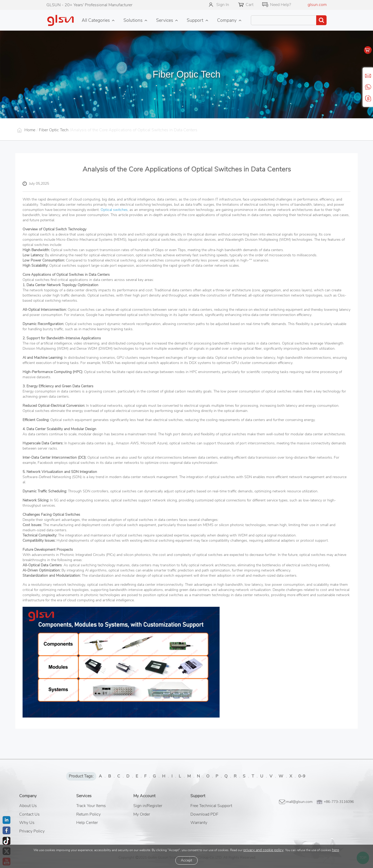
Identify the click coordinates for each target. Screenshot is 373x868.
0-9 (302, 776)
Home (30, 130)
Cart (250, 5)
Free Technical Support (211, 806)
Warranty (199, 823)
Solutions (133, 20)
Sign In (223, 5)
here (336, 850)
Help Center (87, 823)
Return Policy (88, 814)
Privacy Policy (32, 831)
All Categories (96, 20)
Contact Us (29, 814)
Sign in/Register (148, 806)
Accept (186, 860)
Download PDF (204, 814)
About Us (28, 806)
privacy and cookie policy (263, 850)
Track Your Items (91, 806)
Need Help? (281, 5)
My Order (142, 814)
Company (227, 20)
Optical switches (114, 210)
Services (165, 20)
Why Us (27, 823)
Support (195, 20)
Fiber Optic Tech (54, 130)
